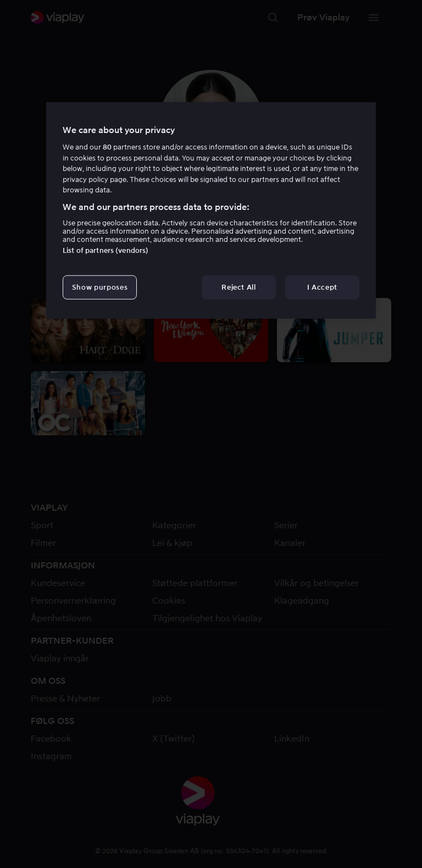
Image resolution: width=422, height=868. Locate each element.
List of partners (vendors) (105, 250)
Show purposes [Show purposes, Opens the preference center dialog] (100, 287)
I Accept (322, 287)
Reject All (239, 287)
